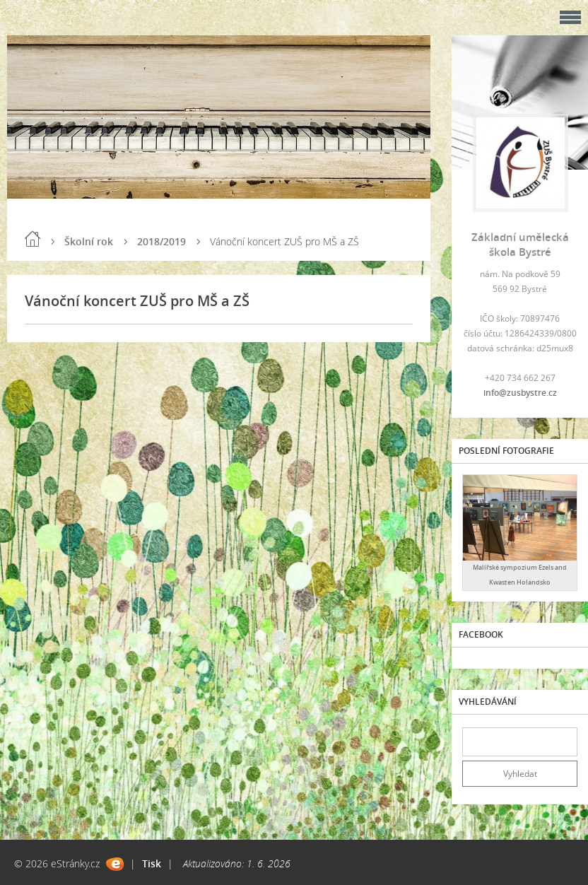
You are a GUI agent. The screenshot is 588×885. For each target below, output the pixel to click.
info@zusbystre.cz (520, 393)
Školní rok (89, 241)
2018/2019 (161, 241)
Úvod (33, 239)
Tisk (152, 863)
